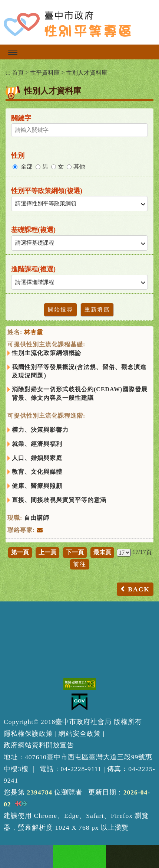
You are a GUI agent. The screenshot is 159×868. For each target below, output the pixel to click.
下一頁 (75, 552)
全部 (27, 167)
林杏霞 (34, 332)
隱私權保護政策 (28, 734)
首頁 (18, 73)
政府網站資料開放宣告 (39, 745)
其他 (79, 167)
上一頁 (47, 552)
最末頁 (102, 552)
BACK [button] (139, 589)
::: (8, 73)
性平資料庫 (45, 73)
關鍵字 (21, 118)
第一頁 (20, 552)
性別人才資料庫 (87, 73)
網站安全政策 (80, 734)
